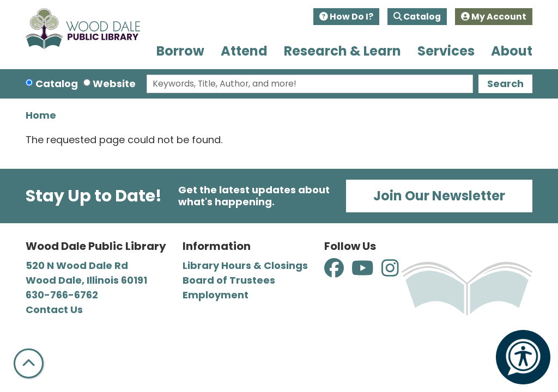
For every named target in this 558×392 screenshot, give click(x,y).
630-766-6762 (62, 295)
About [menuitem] (512, 51)
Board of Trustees (229, 280)
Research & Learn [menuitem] (342, 51)
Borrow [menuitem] (180, 51)
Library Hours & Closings (245, 265)
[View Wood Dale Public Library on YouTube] (364, 271)
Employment (216, 295)
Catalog (417, 17)
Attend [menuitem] (244, 51)
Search (505, 84)
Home (41, 115)
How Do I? (346, 17)
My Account (494, 17)
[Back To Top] (29, 363)
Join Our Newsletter (439, 196)
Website (114, 84)
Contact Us (54, 310)
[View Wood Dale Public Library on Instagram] (390, 271)
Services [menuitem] (446, 51)
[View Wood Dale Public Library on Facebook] (335, 271)
